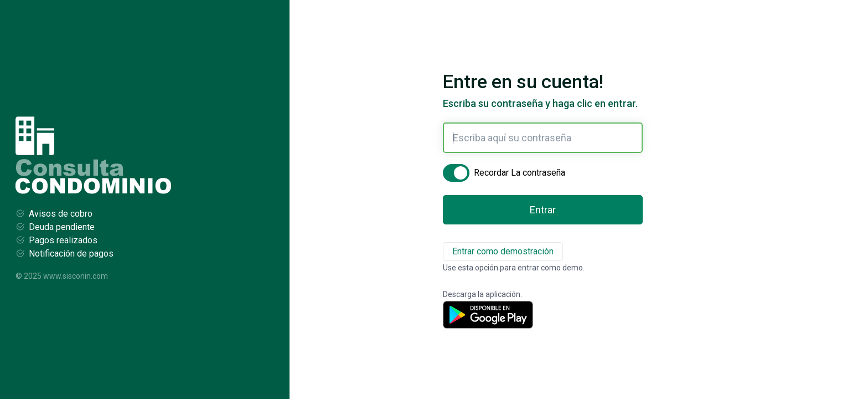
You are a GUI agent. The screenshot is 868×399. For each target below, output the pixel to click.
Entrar (543, 210)
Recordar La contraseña (515, 174)
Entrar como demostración (503, 251)
